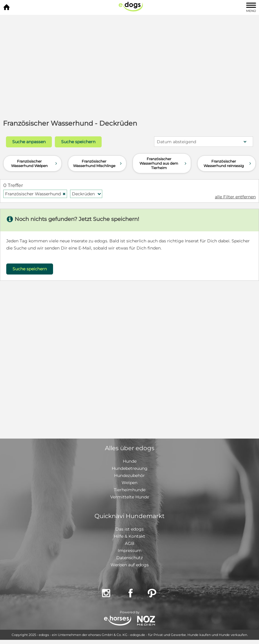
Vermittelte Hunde (130, 497)
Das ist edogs (129, 529)
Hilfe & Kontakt (129, 536)
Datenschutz (129, 558)
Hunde (130, 461)
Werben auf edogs (130, 565)
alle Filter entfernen (235, 197)
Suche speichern (78, 142)
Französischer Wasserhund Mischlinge (98, 163)
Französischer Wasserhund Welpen (35, 163)
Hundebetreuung (130, 468)
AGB (130, 543)
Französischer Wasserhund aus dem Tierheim (164, 163)
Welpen (129, 483)
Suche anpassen (29, 142)
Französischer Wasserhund (35, 194)
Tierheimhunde (130, 490)
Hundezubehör (129, 475)
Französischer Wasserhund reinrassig (228, 163)
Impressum (130, 551)
